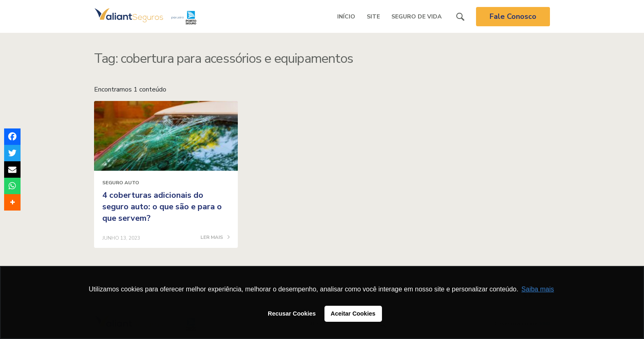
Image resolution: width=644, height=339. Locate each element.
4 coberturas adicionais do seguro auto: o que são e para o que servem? (162, 207)
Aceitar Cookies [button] (353, 314)
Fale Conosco (513, 16)
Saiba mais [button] (538, 289)
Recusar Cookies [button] (292, 314)
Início (346, 17)
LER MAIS (215, 238)
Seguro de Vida (416, 17)
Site (373, 17)
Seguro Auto (121, 183)
